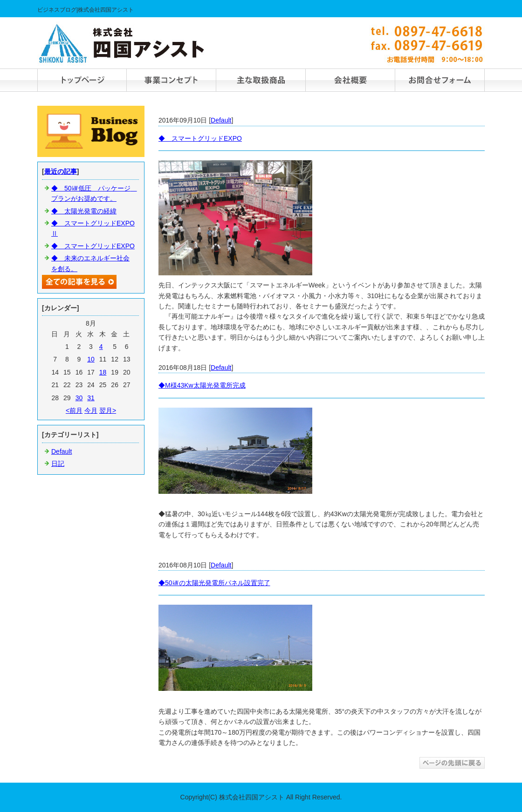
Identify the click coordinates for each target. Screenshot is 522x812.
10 (91, 359)
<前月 (74, 410)
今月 (91, 410)
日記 (58, 464)
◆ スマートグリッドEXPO (200, 138)
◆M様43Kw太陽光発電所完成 (202, 385)
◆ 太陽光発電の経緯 (84, 211)
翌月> (108, 410)
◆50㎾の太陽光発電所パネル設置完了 (214, 583)
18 (103, 372)
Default (221, 120)
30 (79, 398)
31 (91, 398)
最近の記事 (61, 171)
